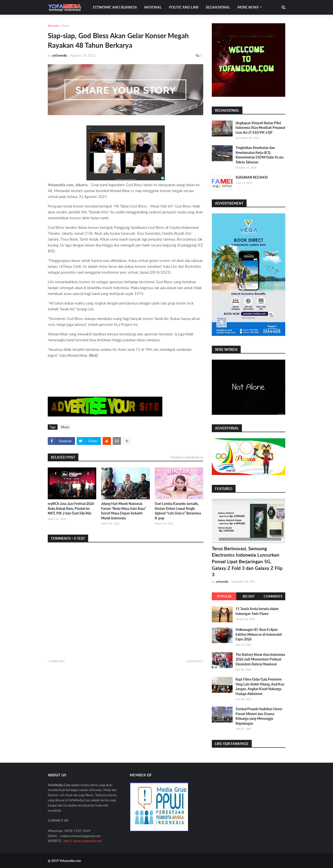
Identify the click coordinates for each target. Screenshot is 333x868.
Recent (249, 596)
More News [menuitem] (248, 7)
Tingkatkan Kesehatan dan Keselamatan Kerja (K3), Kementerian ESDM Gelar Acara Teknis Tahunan (260, 155)
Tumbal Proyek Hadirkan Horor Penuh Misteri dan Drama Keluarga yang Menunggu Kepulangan (259, 716)
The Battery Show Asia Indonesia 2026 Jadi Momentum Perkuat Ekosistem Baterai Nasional (260, 659)
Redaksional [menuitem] (218, 7)
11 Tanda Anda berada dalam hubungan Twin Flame (257, 611)
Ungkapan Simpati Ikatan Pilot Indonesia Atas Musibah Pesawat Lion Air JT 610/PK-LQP (260, 128)
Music (65, 26)
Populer (224, 596)
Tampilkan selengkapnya (186, 457)
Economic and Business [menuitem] (115, 7)
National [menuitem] (153, 7)
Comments (273, 596)
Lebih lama (193, 661)
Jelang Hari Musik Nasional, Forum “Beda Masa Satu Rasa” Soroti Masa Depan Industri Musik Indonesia (124, 511)
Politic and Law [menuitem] (184, 7)
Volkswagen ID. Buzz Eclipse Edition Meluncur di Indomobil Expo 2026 (259, 634)
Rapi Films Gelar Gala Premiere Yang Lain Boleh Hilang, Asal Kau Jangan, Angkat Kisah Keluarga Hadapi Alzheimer (260, 686)
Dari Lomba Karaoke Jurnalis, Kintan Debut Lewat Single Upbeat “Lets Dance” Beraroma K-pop (178, 511)
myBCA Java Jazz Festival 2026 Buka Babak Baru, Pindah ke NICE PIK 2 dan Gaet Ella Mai (71, 508)
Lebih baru (57, 661)
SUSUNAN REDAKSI (252, 177)
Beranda (53, 26)
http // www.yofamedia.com (83, 841)
